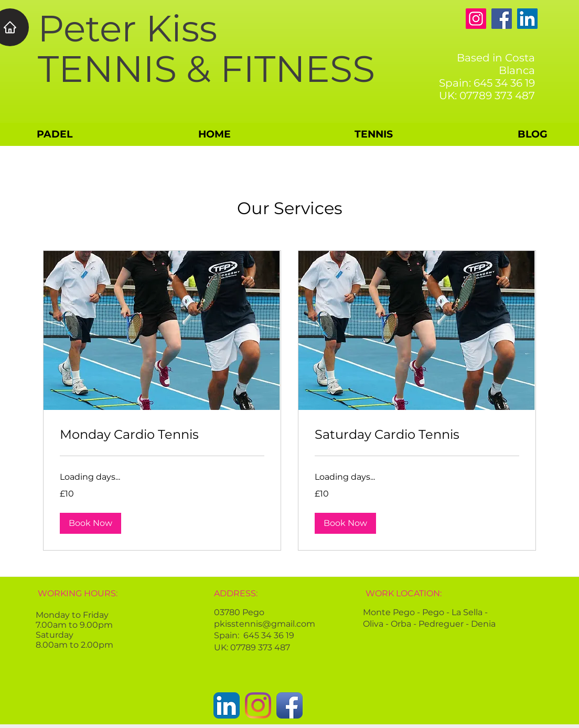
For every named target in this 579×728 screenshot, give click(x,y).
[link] (162, 435)
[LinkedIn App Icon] (227, 705)
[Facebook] (502, 19)
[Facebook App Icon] (290, 705)
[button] (90, 523)
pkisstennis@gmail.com (265, 624)
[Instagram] (476, 19)
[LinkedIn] (527, 19)
